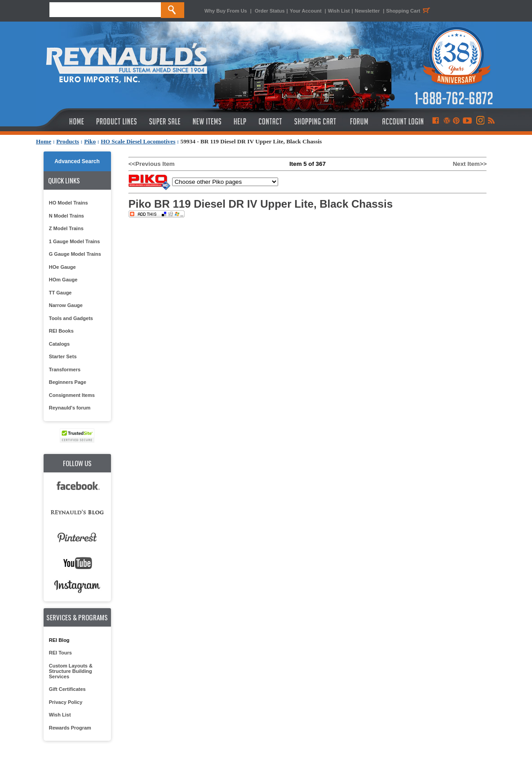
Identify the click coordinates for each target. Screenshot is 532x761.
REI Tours (60, 653)
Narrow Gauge (66, 305)
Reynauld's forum (70, 408)
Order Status (270, 11)
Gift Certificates (67, 689)
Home (44, 141)
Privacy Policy (66, 702)
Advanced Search (77, 161)
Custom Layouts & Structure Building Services (71, 671)
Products (68, 141)
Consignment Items (72, 395)
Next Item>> (470, 164)
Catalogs (59, 344)
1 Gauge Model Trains (75, 241)
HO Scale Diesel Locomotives (138, 141)
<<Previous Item (152, 164)
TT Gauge (60, 293)
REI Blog (59, 640)
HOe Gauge (62, 267)
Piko (90, 141)
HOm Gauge (63, 280)
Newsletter (368, 11)
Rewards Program (70, 728)
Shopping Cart (409, 11)
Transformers (65, 369)
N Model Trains (66, 216)
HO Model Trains (69, 203)
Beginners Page (68, 382)
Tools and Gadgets (71, 318)
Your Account (306, 11)
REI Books (61, 331)
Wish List (339, 11)
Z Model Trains (66, 228)
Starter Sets (63, 356)
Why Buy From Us (226, 11)
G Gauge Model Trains (75, 254)
